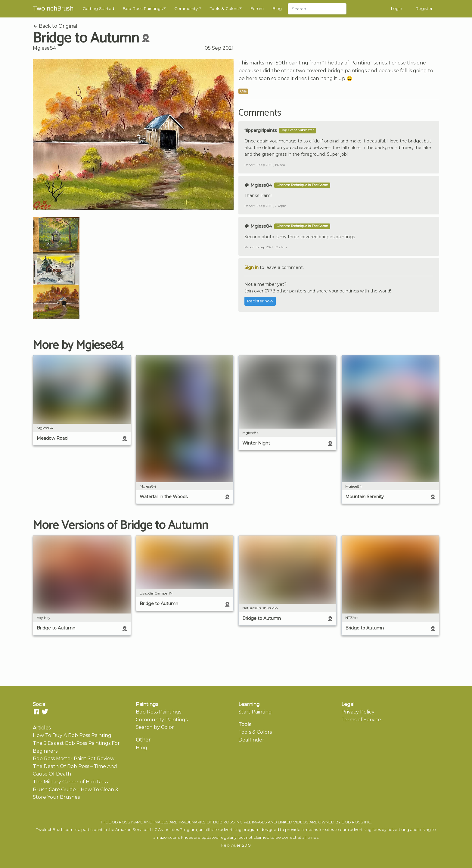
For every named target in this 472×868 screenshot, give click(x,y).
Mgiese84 (44, 48)
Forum (257, 8)
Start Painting (255, 712)
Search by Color (155, 727)
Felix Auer (231, 845)
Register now (260, 301)
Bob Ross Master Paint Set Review (74, 759)
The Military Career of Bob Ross (70, 782)
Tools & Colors (224, 8)
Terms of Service (361, 720)
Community (186, 8)
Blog (277, 8)
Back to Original (55, 26)
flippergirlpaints (261, 130)
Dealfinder (251, 740)
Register (424, 8)
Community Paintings (162, 720)
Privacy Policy (358, 712)
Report (250, 165)
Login (396, 8)
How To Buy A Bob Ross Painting (72, 735)
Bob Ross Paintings (143, 8)
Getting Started (98, 8)
